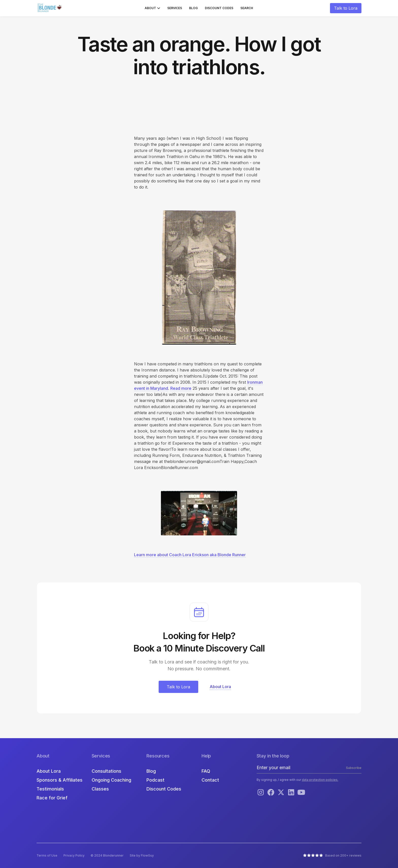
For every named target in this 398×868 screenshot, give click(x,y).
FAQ (206, 771)
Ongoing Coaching (111, 780)
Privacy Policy (74, 855)
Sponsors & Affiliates (60, 780)
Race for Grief (52, 798)
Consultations (106, 771)
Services (175, 8)
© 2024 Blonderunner (107, 855)
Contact (210, 780)
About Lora (49, 771)
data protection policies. (320, 780)
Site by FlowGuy (142, 855)
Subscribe (354, 768)
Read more (181, 388)
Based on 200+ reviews (343, 855)
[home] (51, 8)
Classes (100, 789)
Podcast (155, 780)
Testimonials (50, 789)
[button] (152, 8)
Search (247, 8)
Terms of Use (47, 855)
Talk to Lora (346, 8)
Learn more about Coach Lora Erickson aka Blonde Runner (190, 555)
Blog (193, 8)
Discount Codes (219, 8)
